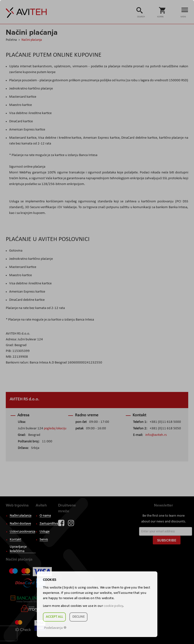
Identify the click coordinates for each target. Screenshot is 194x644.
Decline (78, 617)
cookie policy (113, 606)
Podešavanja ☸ (55, 628)
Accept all (54, 617)
